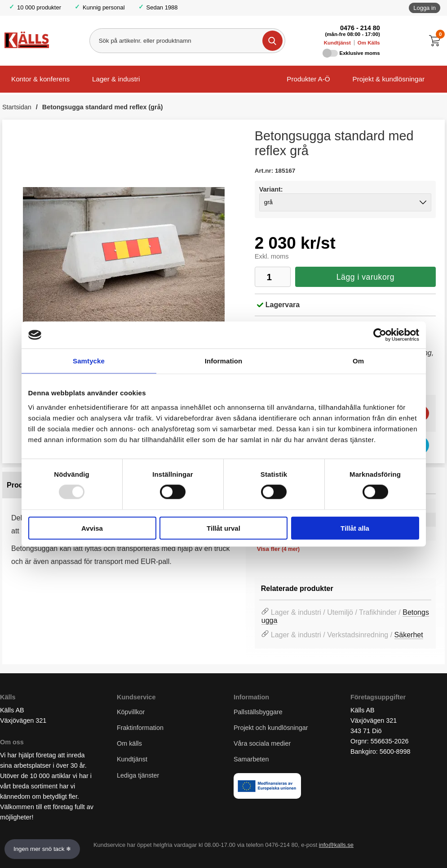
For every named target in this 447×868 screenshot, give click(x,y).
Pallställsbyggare (258, 712)
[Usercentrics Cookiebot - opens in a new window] (380, 335)
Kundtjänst (337, 43)
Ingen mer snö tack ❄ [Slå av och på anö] (42, 849)
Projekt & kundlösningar (389, 79)
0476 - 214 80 (360, 28)
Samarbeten (252, 760)
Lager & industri (116, 79)
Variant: (271, 189)
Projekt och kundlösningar (271, 728)
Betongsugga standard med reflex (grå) (103, 107)
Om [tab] (358, 361)
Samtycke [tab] (89, 361)
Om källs (129, 744)
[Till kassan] (437, 41)
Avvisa (92, 528)
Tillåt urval (223, 528)
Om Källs (369, 43)
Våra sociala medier (262, 744)
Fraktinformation (140, 728)
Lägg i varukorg (365, 277)
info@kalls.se (336, 845)
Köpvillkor (131, 712)
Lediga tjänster (138, 775)
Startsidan (17, 107)
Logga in (425, 8)
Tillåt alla (355, 528)
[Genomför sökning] (272, 41)
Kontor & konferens (40, 79)
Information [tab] (224, 361)
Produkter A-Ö (308, 79)
